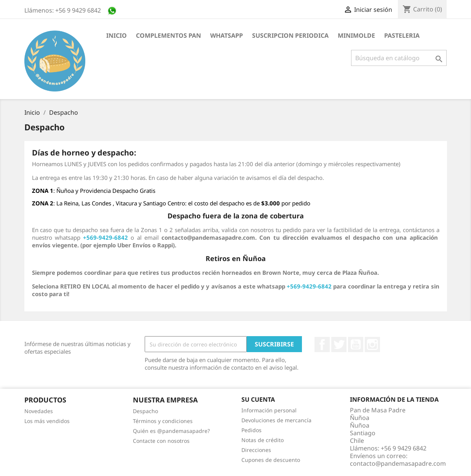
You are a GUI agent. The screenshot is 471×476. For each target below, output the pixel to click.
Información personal (269, 410)
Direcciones (256, 450)
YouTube (356, 345)
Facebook (322, 345)
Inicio (117, 35)
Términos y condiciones (163, 421)
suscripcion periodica (290, 35)
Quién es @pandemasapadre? (171, 431)
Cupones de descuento (271, 460)
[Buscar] (399, 58)
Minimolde (356, 35)
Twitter (339, 345)
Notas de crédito (263, 440)
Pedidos (251, 430)
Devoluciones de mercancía (276, 420)
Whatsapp (227, 35)
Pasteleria (402, 35)
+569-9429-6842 (309, 286)
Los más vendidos (47, 421)
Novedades (39, 411)
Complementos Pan (168, 35)
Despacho (145, 411)
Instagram (372, 345)
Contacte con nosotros (161, 441)
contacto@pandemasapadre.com (398, 463)
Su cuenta (258, 399)
